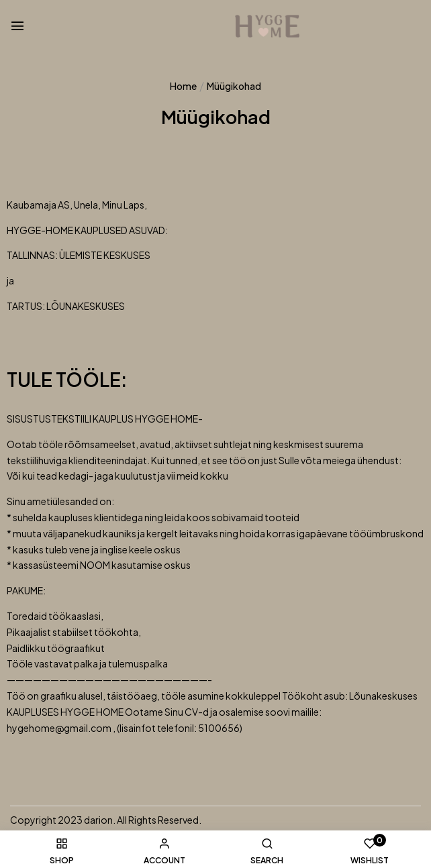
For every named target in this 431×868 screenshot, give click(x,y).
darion (98, 820)
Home (183, 86)
